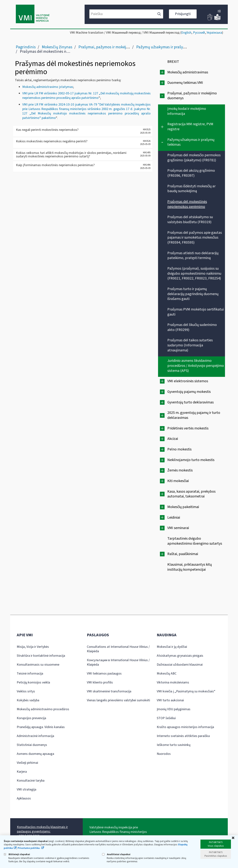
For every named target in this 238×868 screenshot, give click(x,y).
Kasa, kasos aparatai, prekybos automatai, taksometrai (191, 494)
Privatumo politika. (29, 848)
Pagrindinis (26, 47)
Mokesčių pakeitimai (183, 507)
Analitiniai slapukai (116, 854)
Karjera (22, 772)
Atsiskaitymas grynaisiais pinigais (180, 656)
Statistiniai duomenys (32, 745)
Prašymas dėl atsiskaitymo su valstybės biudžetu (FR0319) (190, 220)
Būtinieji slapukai (17, 854)
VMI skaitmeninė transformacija (109, 691)
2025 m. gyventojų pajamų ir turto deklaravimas (194, 415)
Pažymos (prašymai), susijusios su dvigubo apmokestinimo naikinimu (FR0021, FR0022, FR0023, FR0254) (194, 273)
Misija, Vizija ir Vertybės (33, 647)
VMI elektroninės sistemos (188, 381)
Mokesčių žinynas (57, 47)
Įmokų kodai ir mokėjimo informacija (187, 111)
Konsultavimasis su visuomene (38, 665)
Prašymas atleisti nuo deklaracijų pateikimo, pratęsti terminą (193, 256)
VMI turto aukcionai (170, 700)
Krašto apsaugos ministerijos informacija (185, 727)
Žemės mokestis (180, 470)
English (186, 33)
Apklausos (24, 798)
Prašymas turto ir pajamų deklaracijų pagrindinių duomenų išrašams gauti (193, 294)
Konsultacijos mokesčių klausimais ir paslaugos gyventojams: (42, 829)
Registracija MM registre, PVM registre (190, 127)
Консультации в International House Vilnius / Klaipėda (118, 662)
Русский (199, 33)
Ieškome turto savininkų (174, 745)
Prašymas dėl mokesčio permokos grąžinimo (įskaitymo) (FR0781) (194, 158)
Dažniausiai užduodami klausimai (180, 665)
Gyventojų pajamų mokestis (189, 392)
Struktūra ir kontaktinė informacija (41, 656)
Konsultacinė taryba (31, 781)
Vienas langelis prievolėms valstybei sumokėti (118, 700)
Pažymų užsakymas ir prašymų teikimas (170, 47)
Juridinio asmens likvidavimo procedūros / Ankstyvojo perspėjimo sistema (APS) (196, 366)
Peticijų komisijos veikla (33, 682)
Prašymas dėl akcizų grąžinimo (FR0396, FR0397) (191, 173)
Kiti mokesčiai (178, 481)
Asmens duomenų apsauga (35, 754)
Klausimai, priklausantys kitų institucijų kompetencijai (190, 567)
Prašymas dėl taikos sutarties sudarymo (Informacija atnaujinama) (190, 345)
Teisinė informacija (30, 674)
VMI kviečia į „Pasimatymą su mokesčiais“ (186, 691)
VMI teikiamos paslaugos (104, 674)
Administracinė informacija (35, 736)
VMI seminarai (178, 528)
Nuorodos (164, 754)
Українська (214, 33)
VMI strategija (26, 789)
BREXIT (173, 62)
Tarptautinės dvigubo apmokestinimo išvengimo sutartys (195, 541)
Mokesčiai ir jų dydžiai (172, 647)
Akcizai (173, 439)
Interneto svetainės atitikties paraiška (183, 736)
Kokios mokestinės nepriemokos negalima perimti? (52, 141)
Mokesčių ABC (167, 674)
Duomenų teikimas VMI (185, 83)
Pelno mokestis (179, 449)
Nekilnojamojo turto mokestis (191, 460)
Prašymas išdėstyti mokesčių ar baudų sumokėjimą (191, 189)
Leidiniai (174, 518)
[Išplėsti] (162, 72)
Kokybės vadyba (28, 700)
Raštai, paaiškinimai (183, 554)
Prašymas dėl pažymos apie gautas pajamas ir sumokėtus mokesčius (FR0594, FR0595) (195, 238)
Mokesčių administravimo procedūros (43, 709)
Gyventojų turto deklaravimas (190, 402)
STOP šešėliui (166, 718)
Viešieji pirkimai (27, 763)
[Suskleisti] (162, 96)
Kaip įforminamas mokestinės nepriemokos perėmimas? (55, 165)
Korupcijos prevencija (31, 718)
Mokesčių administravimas (188, 72)
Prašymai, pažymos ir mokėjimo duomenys (115, 47)
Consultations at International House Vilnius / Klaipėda (118, 649)
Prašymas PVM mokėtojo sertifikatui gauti (196, 312)
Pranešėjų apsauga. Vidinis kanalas (41, 727)
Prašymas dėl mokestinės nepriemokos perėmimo (187, 204)
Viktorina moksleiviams (173, 682)
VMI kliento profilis (100, 682)
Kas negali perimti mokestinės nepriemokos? (47, 130)
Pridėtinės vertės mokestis (188, 428)
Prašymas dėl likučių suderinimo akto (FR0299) (192, 327)
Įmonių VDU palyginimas (174, 709)
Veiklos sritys (26, 691)
